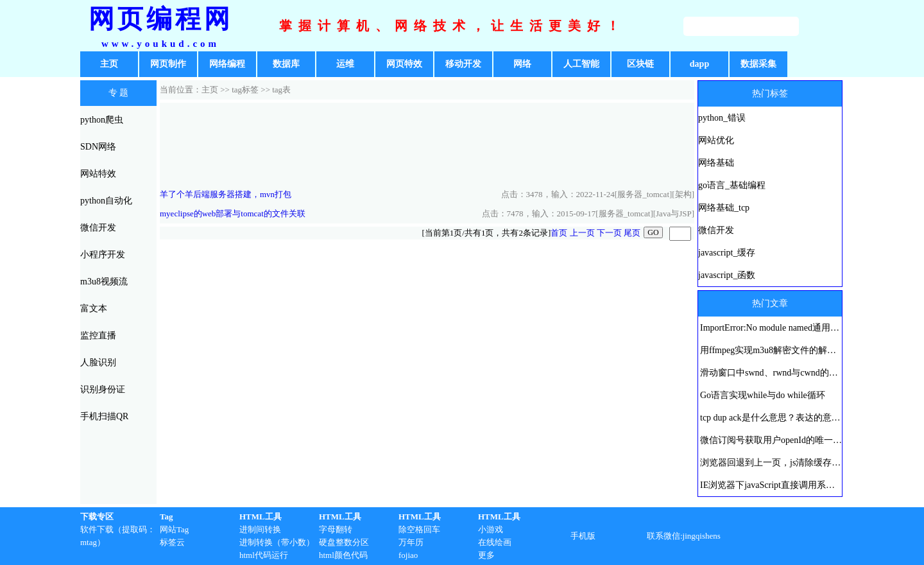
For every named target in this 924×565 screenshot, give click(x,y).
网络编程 (227, 64)
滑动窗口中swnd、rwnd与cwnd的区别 (774, 373)
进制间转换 (260, 529)
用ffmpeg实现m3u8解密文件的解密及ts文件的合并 (798, 350)
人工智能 (581, 64)
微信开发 (98, 228)
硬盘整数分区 (344, 542)
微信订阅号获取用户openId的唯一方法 (775, 440)
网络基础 (716, 163)
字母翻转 (336, 529)
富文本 (94, 309)
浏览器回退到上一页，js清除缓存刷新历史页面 (793, 463)
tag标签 (245, 90)
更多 (486, 555)
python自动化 (106, 201)
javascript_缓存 (727, 253)
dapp (699, 64)
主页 (109, 64)
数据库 (286, 64)
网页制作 (168, 64)
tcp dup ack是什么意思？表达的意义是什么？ (788, 418)
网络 (522, 64)
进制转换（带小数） (277, 542)
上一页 (582, 233)
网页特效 (404, 64)
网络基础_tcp (724, 208)
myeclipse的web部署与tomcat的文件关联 (233, 213)
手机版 (583, 536)
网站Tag (174, 529)
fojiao (408, 555)
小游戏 (491, 529)
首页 (559, 233)
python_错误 (722, 118)
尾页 (632, 233)
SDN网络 (98, 147)
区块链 (640, 64)
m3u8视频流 (104, 282)
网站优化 (716, 140)
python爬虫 (102, 120)
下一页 (609, 233)
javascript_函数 (727, 275)
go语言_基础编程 (732, 185)
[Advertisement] (427, 144)
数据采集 (758, 64)
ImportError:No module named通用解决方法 (783, 328)
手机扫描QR (104, 416)
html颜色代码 (343, 555)
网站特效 (98, 174)
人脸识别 (98, 362)
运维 (345, 64)
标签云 (172, 542)
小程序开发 (103, 255)
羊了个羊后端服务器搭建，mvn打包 (226, 194)
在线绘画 (495, 542)
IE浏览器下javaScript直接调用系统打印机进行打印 (799, 485)
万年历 (411, 542)
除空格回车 (419, 529)
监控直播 (98, 335)
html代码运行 (264, 555)
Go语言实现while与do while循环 (763, 395)
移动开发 (463, 64)
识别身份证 (103, 389)
